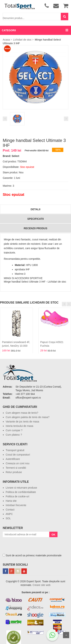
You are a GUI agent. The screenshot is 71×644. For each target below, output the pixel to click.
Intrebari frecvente (16, 505)
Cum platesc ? (14, 435)
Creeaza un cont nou (18, 463)
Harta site (11, 501)
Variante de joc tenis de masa (22, 422)
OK (53, 535)
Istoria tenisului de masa (19, 426)
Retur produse (14, 472)
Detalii (35, 209)
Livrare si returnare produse (21, 488)
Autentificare (13, 459)
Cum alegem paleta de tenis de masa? (28, 417)
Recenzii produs (35, 228)
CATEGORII (9, 30)
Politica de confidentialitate (21, 492)
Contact (10, 510)
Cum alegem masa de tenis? (22, 413)
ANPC (9, 514)
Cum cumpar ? (14, 430)
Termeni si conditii (16, 468)
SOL (8, 518)
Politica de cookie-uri (17, 496)
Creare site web (42, 585)
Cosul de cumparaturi (18, 455)
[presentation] (30, 544)
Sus (66, 635)
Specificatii (36, 219)
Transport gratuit (15, 450)
